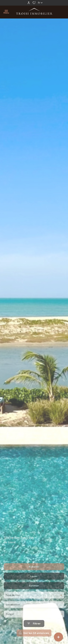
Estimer (34, 598)
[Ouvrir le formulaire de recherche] (34, 636)
